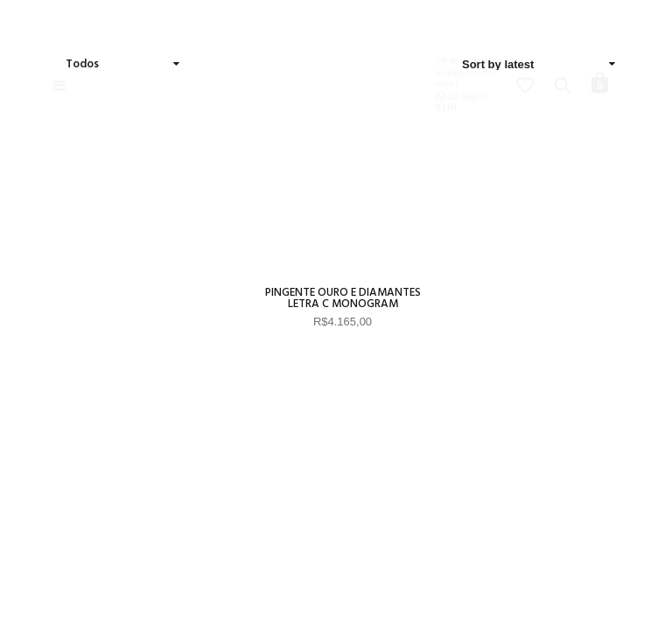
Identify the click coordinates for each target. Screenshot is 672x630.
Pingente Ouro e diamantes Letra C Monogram (343, 298)
